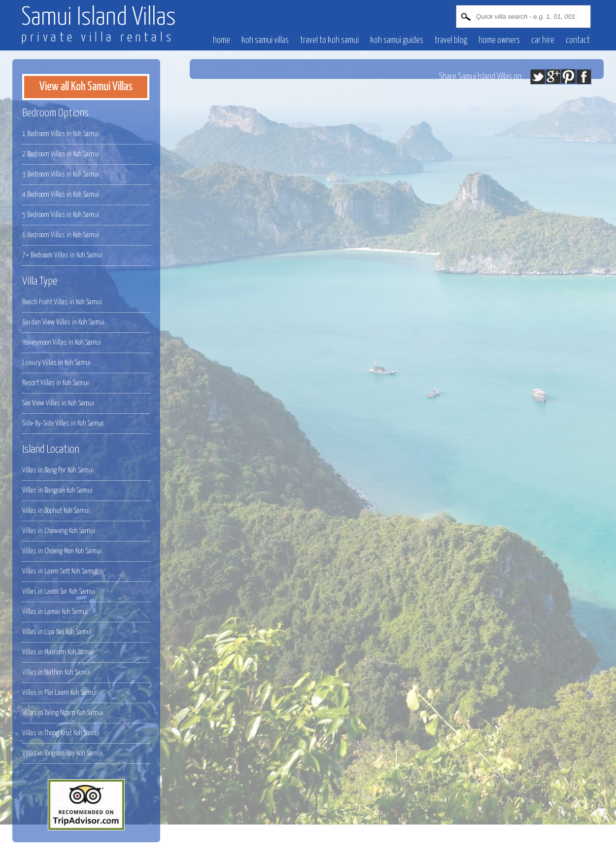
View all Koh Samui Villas (86, 87)
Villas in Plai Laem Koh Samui (59, 693)
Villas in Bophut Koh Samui (56, 511)
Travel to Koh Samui (329, 40)
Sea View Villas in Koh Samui (58, 403)
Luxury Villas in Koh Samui (56, 363)
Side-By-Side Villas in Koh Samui (63, 423)
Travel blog (451, 40)
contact (578, 40)
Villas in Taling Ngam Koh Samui (63, 713)
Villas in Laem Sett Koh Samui (60, 571)
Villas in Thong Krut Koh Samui (61, 733)
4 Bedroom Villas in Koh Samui (61, 195)
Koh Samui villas (265, 40)
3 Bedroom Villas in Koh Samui (61, 174)
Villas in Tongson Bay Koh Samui (62, 753)
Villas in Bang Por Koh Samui (58, 470)
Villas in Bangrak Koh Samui (57, 490)
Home (222, 40)
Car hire (543, 40)
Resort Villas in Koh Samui (55, 383)
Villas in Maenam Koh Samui (58, 652)
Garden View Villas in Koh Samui (63, 322)
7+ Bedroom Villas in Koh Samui (62, 255)
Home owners (499, 40)
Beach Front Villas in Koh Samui (62, 302)
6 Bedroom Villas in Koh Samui (61, 235)
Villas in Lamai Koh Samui (55, 612)
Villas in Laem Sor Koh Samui (59, 592)
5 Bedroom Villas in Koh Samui (61, 215)
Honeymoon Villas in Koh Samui (62, 342)
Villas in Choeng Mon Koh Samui (62, 551)
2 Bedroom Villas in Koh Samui (61, 154)
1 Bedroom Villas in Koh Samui (61, 134)
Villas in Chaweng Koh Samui (59, 531)
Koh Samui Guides (397, 40)
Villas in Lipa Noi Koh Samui (57, 632)
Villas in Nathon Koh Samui (56, 672)
